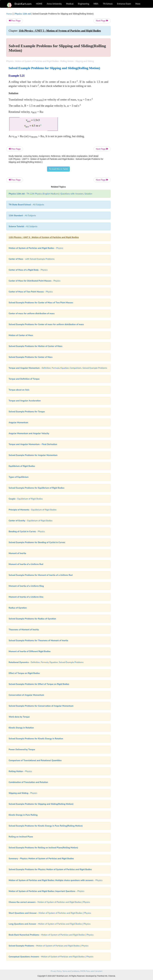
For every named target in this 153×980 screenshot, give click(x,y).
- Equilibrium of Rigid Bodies (26, 499)
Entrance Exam (124, 4)
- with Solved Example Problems (32, 259)
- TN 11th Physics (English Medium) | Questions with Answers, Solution (50, 194)
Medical (70, 4)
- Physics (36, 248)
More (138, 4)
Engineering (84, 4)
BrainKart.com (23, 4)
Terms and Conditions (71, 971)
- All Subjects (26, 205)
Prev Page (15, 21)
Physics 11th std (23, 14)
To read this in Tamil (58, 169)
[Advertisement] (131, 57)
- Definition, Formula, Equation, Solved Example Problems (46, 662)
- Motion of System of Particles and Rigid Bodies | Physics (49, 902)
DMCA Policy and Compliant (91, 971)
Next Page (102, 21)
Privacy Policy (56, 971)
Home (9, 14)
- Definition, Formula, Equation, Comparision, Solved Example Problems (58, 368)
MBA (96, 4)
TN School (108, 4)
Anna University (54, 4)
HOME (39, 4)
